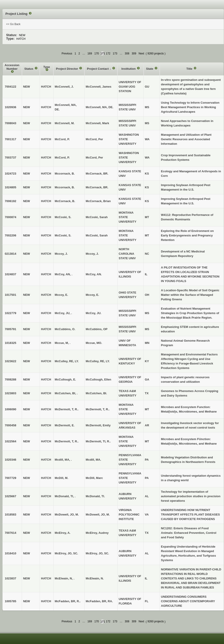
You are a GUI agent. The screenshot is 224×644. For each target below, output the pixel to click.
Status (29, 69)
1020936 (11, 107)
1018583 (11, 514)
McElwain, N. (95, 578)
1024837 (11, 274)
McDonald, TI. (95, 496)
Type (46, 67)
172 (108, 54)
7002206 (11, 235)
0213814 (11, 254)
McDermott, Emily (98, 425)
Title (190, 69)
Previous (67, 54)
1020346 (11, 460)
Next (141, 54)
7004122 (11, 87)
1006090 (11, 409)
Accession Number (12, 67)
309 (134, 54)
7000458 (11, 425)
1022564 (11, 441)
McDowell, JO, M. (98, 514)
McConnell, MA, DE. (100, 107)
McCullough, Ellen (99, 379)
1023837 (11, 578)
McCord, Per (94, 139)
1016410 (11, 553)
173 (115, 54)
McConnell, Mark (97, 123)
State (150, 69)
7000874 (11, 217)
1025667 (11, 496)
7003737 (11, 157)
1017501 (11, 295)
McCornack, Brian (98, 201)
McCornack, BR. (97, 174)
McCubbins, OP (97, 329)
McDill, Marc (94, 478)
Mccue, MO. (94, 343)
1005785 (11, 601)
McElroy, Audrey (97, 533)
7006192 (11, 201)
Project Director (67, 69)
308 (127, 54)
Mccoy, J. (92, 254)
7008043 (11, 123)
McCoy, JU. (94, 313)
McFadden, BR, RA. (99, 601)
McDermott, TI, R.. (98, 441)
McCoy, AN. (94, 274)
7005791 (11, 329)
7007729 (11, 478)
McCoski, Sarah (97, 217)
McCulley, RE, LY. (98, 361)
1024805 (11, 187)
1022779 (11, 313)
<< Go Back (13, 24)
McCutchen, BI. (96, 393)
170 (97, 54)
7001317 (11, 139)
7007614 (11, 533)
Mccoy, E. (92, 295)
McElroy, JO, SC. (97, 553)
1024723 (11, 174)
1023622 (11, 361)
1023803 (11, 393)
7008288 (11, 379)
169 (90, 54)
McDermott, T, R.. (98, 409)
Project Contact (98, 69)
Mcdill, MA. (93, 460)
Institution (129, 69)
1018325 (11, 343)
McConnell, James (99, 87)
